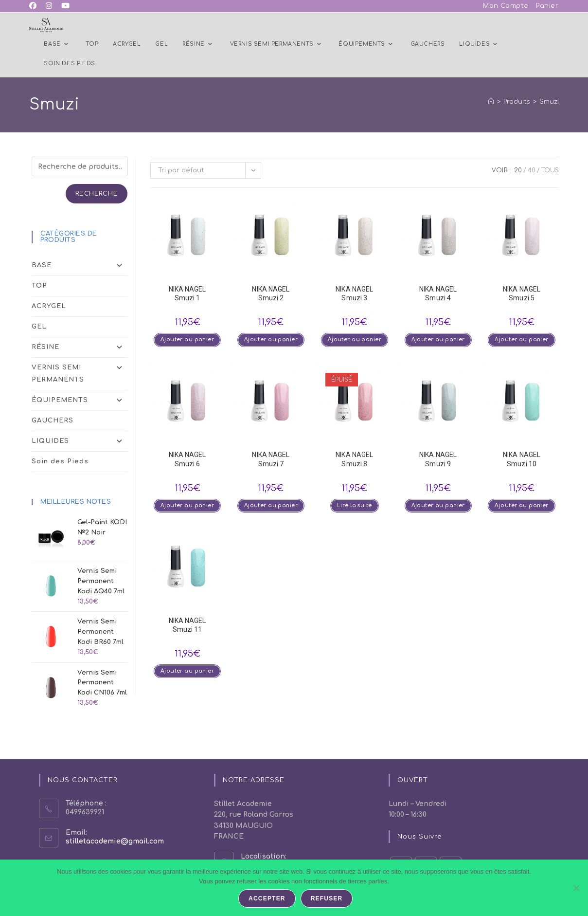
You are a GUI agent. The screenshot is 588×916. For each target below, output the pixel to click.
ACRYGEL (49, 306)
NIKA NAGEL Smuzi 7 (271, 459)
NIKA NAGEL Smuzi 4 (438, 293)
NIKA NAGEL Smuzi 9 (438, 459)
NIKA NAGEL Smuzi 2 (271, 293)
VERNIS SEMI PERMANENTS (80, 374)
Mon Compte (506, 6)
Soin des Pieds (60, 461)
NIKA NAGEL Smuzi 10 (522, 459)
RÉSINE (80, 347)
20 (518, 170)
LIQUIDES (80, 441)
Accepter (268, 899)
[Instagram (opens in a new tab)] (49, 6)
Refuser (327, 899)
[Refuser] (576, 888)
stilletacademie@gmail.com (115, 841)
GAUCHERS (53, 421)
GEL (39, 327)
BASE (80, 266)
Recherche (97, 194)
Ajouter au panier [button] (187, 340)
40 (532, 170)
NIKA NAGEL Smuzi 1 (187, 293)
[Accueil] (491, 102)
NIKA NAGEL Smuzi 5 (522, 293)
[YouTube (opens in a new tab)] (66, 6)
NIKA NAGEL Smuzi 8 (354, 459)
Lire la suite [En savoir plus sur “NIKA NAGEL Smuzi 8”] (355, 506)
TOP (39, 286)
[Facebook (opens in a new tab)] (35, 6)
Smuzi (549, 102)
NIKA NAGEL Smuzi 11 (187, 626)
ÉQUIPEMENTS (80, 400)
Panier (547, 6)
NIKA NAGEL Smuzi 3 (354, 293)
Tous (550, 170)
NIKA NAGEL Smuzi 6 (187, 459)
